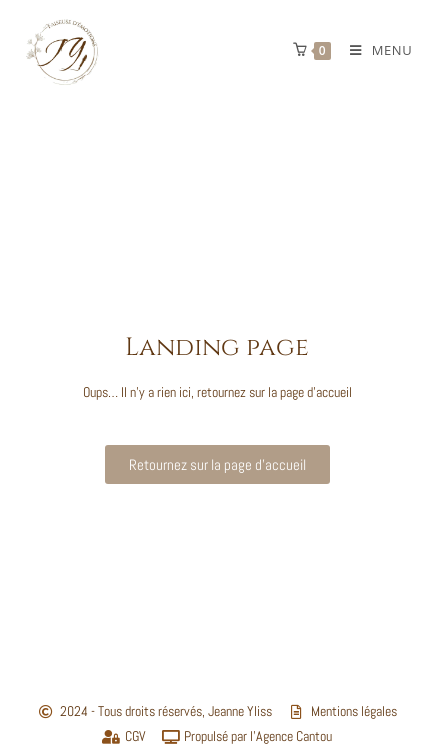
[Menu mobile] (373, 50)
